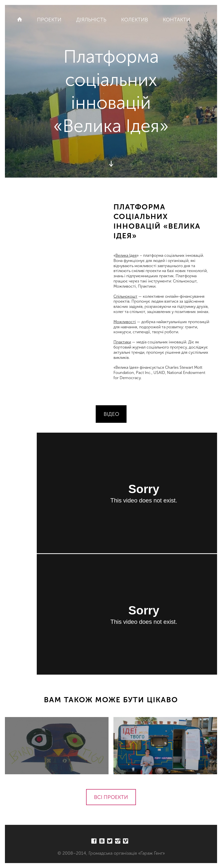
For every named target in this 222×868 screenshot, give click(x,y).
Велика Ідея (126, 255)
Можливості (125, 322)
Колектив (135, 20)
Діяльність (91, 20)
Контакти (176, 20)
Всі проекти (111, 797)
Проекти (49, 20)
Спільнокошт (125, 296)
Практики (122, 342)
